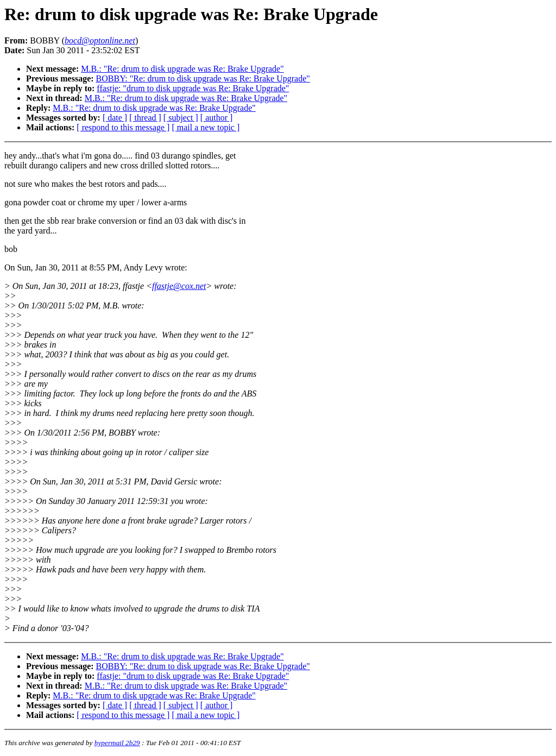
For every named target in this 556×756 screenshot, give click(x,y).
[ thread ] (145, 118)
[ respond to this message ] (123, 127)
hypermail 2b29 (117, 743)
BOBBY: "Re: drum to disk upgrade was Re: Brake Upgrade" (203, 78)
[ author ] (217, 118)
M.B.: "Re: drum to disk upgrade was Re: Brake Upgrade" (182, 69)
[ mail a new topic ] (206, 127)
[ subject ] (181, 118)
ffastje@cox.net (179, 286)
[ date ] (115, 118)
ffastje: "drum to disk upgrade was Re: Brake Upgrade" (193, 88)
